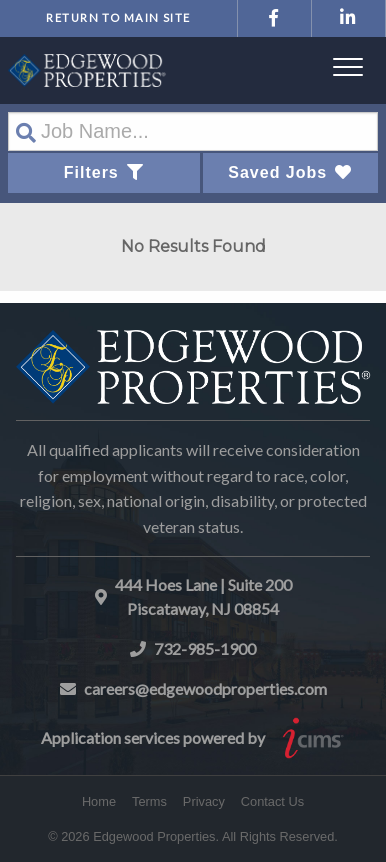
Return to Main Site (118, 17)
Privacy (204, 801)
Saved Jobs (290, 172)
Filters (104, 172)
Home (99, 801)
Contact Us (272, 801)
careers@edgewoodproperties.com (205, 688)
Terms (149, 801)
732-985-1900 (205, 648)
